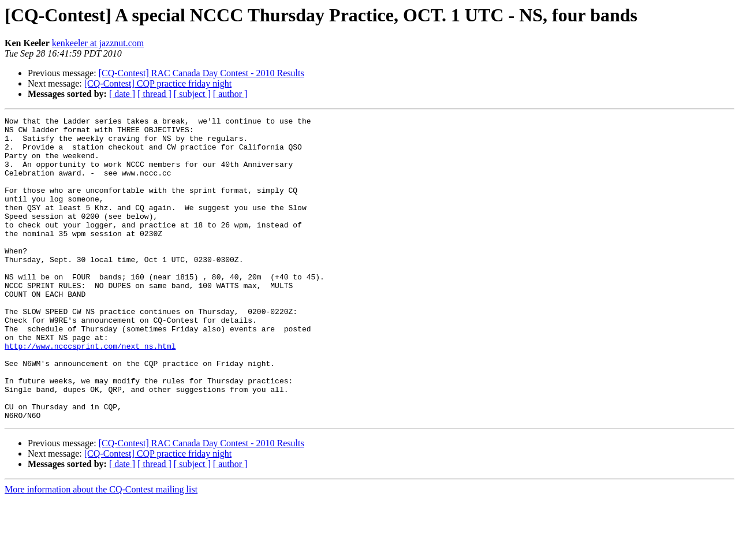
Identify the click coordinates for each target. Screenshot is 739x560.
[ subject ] (192, 94)
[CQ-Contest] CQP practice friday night (158, 83)
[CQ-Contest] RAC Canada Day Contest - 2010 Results (201, 73)
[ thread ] (154, 94)
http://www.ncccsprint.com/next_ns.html (90, 393)
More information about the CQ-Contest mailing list (101, 550)
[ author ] (230, 94)
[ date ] (122, 94)
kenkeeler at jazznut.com (98, 43)
